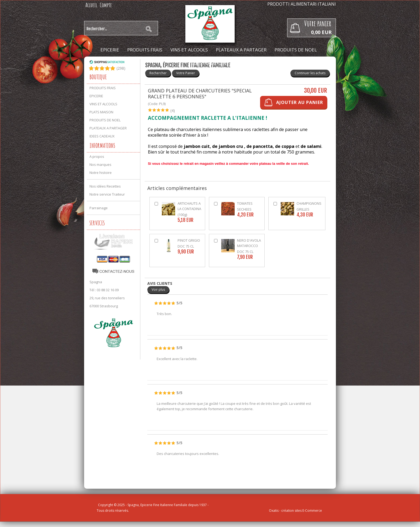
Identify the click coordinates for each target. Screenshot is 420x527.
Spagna (96, 282)
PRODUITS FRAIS (145, 50)
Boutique (98, 77)
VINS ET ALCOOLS (189, 50)
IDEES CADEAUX (209, 63)
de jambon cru (228, 146)
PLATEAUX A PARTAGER (241, 50)
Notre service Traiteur (107, 194)
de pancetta (260, 146)
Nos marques (100, 165)
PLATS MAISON (101, 112)
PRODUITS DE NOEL (296, 50)
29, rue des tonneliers (107, 298)
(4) (173, 111)
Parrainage (99, 208)
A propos (97, 156)
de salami (311, 146)
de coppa (285, 146)
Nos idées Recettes (105, 186)
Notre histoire (101, 173)
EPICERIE (110, 50)
